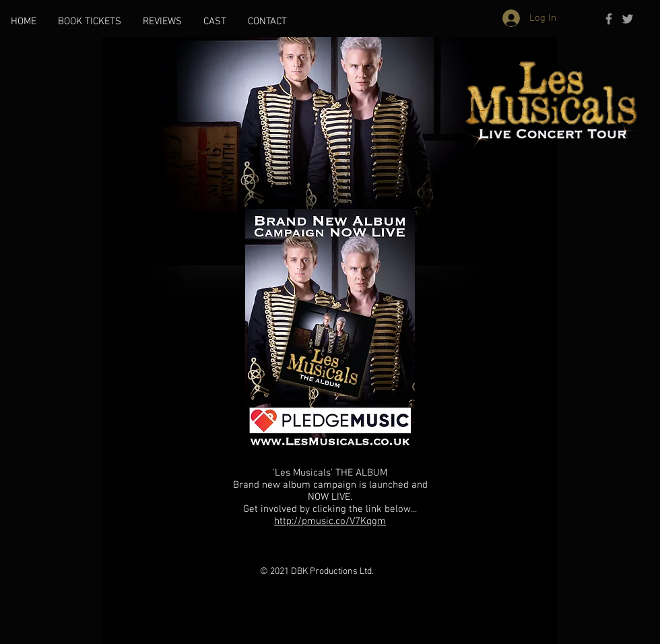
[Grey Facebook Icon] (609, 19)
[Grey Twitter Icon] (628, 19)
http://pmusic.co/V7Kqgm (330, 521)
